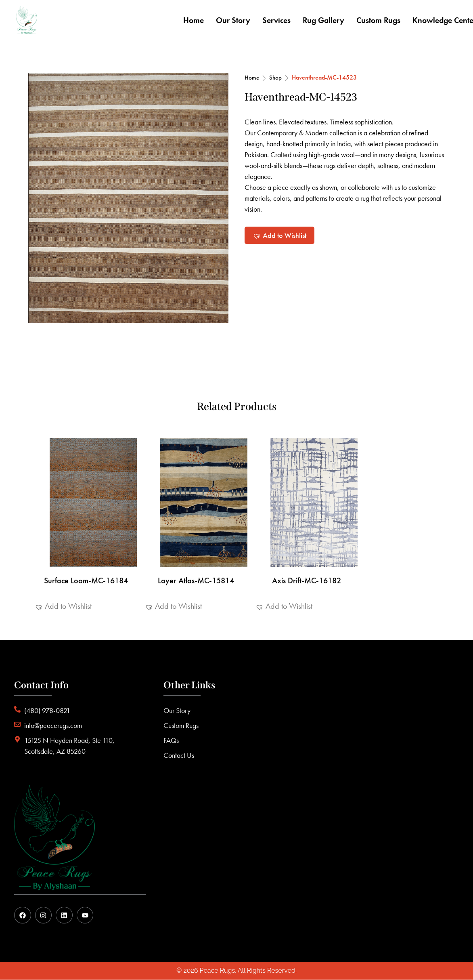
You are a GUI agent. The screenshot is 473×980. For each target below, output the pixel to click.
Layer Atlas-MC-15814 (196, 580)
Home (252, 78)
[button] (279, 235)
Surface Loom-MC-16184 (86, 580)
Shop (275, 78)
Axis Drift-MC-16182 (307, 580)
